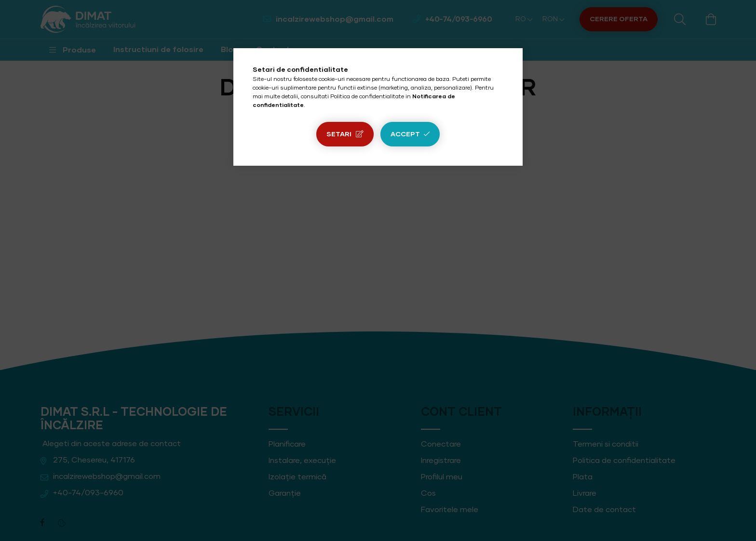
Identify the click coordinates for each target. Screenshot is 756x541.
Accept (405, 134)
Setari (339, 134)
